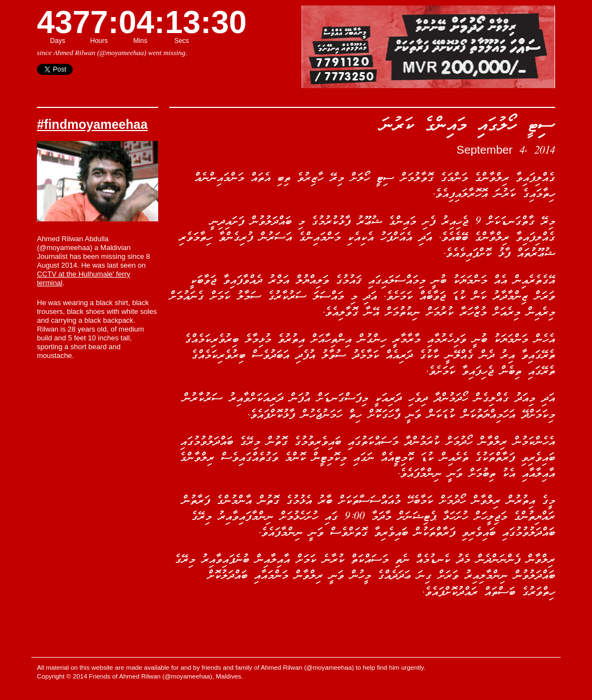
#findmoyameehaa (92, 124)
